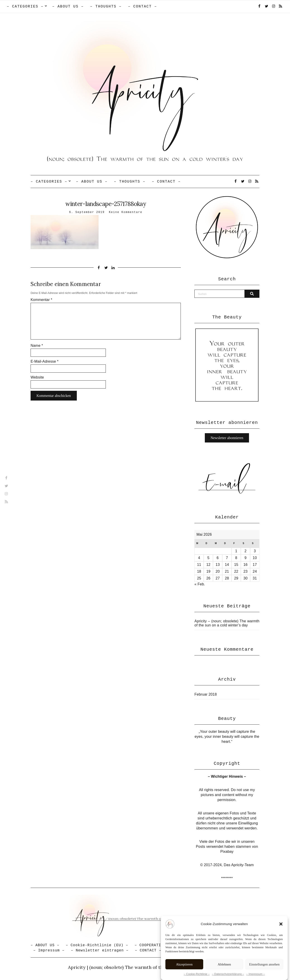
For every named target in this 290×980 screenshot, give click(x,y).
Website (37, 377)
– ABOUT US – (68, 7)
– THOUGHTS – (106, 7)
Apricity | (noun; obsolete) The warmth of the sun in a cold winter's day (145, 967)
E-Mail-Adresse (45, 361)
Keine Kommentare (126, 212)
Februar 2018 (205, 694)
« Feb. (200, 584)
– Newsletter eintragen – (100, 951)
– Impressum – (49, 951)
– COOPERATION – (153, 945)
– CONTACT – (143, 7)
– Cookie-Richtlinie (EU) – (97, 945)
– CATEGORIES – (25, 7)
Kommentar (41, 300)
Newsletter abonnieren (227, 438)
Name (37, 346)
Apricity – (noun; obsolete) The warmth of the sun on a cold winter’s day (227, 623)
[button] (281, 936)
